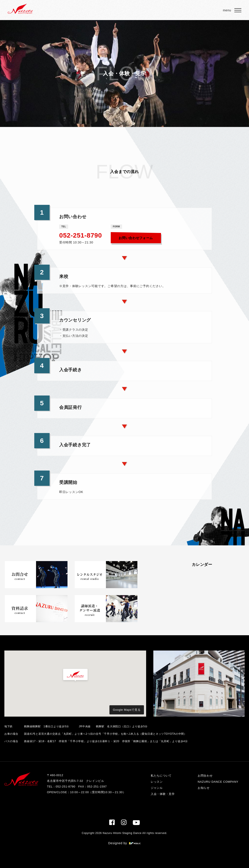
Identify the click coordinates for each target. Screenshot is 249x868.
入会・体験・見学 (163, 794)
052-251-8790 (81, 235)
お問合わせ (205, 776)
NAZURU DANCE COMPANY (218, 782)
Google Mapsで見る (127, 710)
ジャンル (157, 788)
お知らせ (204, 788)
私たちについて (161, 776)
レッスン (157, 782)
